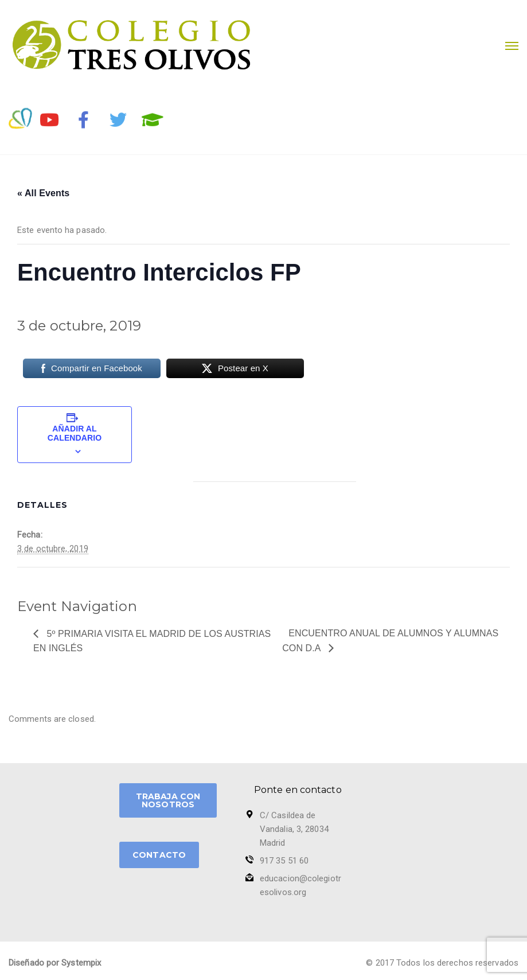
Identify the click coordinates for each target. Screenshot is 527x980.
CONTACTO (159, 855)
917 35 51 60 (284, 861)
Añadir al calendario (75, 433)
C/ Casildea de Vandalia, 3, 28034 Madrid (294, 829)
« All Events (43, 193)
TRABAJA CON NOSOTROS (168, 800)
